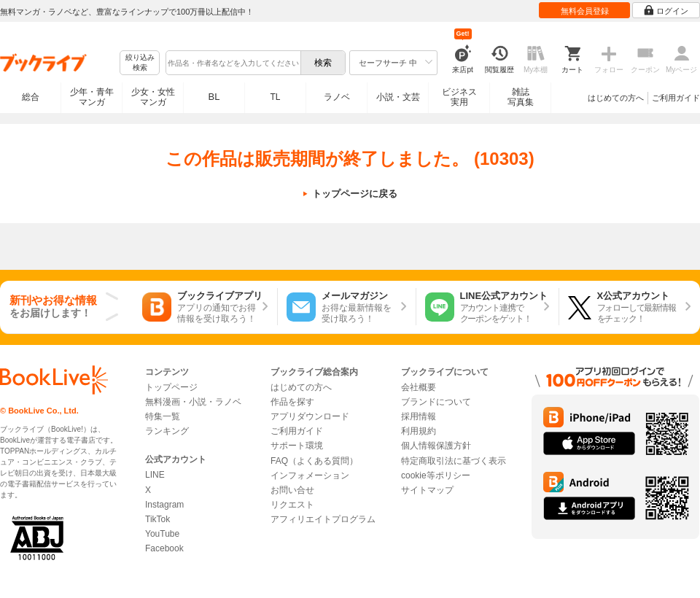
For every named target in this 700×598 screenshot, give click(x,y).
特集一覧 (163, 416)
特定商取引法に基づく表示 (454, 461)
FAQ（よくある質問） (314, 461)
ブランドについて (436, 402)
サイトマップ (427, 490)
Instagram (164, 505)
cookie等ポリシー (436, 475)
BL (214, 97)
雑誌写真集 (521, 97)
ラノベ (337, 97)
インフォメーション (310, 475)
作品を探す (292, 402)
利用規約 (419, 431)
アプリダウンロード (310, 416)
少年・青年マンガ (92, 97)
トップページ (171, 387)
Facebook (164, 548)
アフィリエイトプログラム (323, 519)
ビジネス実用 (459, 97)
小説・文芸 (398, 97)
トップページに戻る (355, 194)
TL (275, 97)
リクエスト (292, 505)
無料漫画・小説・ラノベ (193, 402)
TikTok (157, 519)
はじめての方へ (616, 98)
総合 (31, 97)
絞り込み (140, 63)
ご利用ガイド (676, 98)
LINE (155, 475)
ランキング (167, 431)
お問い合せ (292, 490)
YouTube (162, 534)
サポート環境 (297, 446)
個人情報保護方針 (436, 446)
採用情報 (419, 416)
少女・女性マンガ (153, 97)
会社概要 (419, 387)
